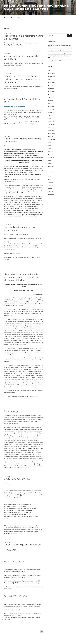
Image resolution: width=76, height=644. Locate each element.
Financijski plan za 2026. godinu (56, 50)
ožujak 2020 (51, 130)
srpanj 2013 (51, 158)
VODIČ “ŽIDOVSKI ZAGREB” (17, 479)
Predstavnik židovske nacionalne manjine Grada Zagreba (36, 7)
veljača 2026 (51, 70)
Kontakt (6, 18)
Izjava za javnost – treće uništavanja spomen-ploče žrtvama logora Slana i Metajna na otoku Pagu (22, 277)
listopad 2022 (51, 112)
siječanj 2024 (51, 91)
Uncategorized (51, 194)
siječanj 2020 (51, 133)
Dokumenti (50, 185)
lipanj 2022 (50, 115)
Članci (49, 179)
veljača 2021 (51, 127)
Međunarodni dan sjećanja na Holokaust (23, 545)
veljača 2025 (51, 79)
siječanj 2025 (51, 82)
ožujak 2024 (51, 88)
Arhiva (49, 176)
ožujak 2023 (51, 100)
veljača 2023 (51, 103)
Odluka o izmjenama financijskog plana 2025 (59, 53)
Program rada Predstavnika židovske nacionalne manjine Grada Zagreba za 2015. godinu (22, 79)
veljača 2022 (51, 121)
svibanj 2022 (51, 118)
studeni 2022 (51, 109)
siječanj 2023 (51, 106)
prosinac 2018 (51, 139)
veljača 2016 (51, 146)
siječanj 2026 (51, 73)
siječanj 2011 (51, 167)
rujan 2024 (50, 85)
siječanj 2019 (51, 137)
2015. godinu (15, 88)
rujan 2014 (50, 155)
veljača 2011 (51, 164)
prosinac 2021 (51, 124)
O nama (13, 18)
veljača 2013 (51, 161)
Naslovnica (50, 191)
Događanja (50, 182)
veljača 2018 (51, 142)
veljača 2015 (51, 149)
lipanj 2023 (50, 97)
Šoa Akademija (11, 411)
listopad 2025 (51, 76)
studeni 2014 (51, 152)
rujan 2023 (50, 94)
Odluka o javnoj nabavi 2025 (55, 61)
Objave (20, 18)
